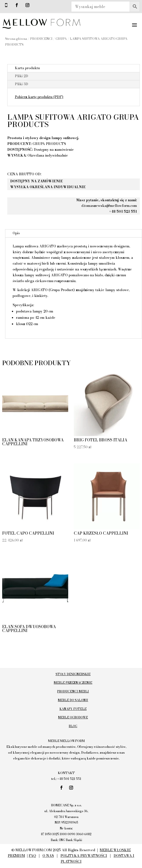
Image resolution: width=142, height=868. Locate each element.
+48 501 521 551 (123, 211)
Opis (16, 233)
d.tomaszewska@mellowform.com (109, 206)
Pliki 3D (21, 84)
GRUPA (61, 39)
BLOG (73, 726)
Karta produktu (27, 68)
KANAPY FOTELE (73, 709)
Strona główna (16, 39)
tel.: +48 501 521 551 (66, 779)
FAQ (32, 856)
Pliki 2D (21, 76)
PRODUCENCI (41, 39)
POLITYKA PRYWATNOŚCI (84, 856)
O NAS (48, 856)
